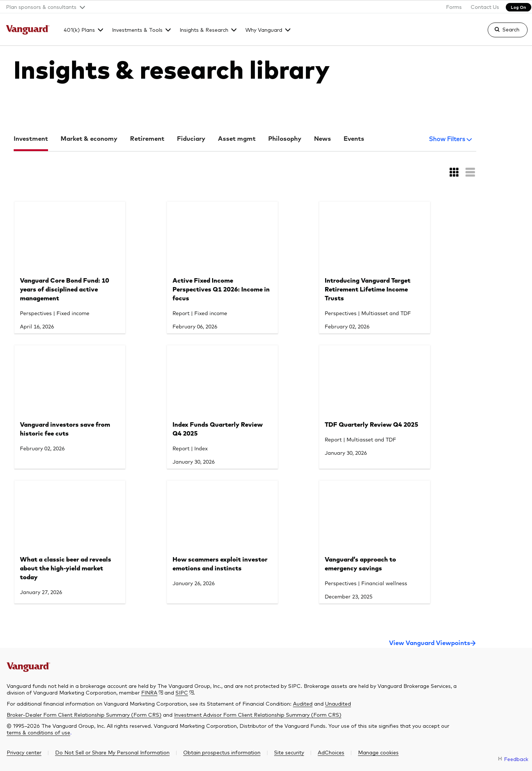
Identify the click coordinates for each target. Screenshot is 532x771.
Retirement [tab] (147, 139)
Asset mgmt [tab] (237, 139)
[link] (501, 33)
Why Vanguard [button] (264, 30)
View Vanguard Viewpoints (430, 643)
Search (511, 29)
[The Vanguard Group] (28, 31)
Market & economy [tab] (89, 139)
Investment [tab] (31, 139)
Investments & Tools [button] (137, 30)
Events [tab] (354, 139)
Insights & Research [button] (204, 30)
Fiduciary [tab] (191, 139)
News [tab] (323, 139)
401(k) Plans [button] (79, 30)
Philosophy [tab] (285, 139)
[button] (43, 7)
